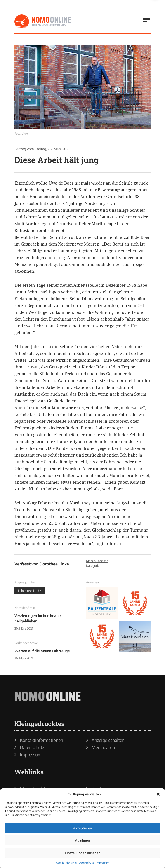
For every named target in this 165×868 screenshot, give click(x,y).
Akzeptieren (83, 828)
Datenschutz (86, 863)
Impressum (103, 863)
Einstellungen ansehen (83, 853)
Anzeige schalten (108, 740)
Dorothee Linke (54, 564)
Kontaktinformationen (41, 740)
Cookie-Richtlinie (66, 863)
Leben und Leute (29, 591)
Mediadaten (103, 747)
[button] (158, 794)
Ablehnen (82, 840)
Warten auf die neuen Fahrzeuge (42, 651)
